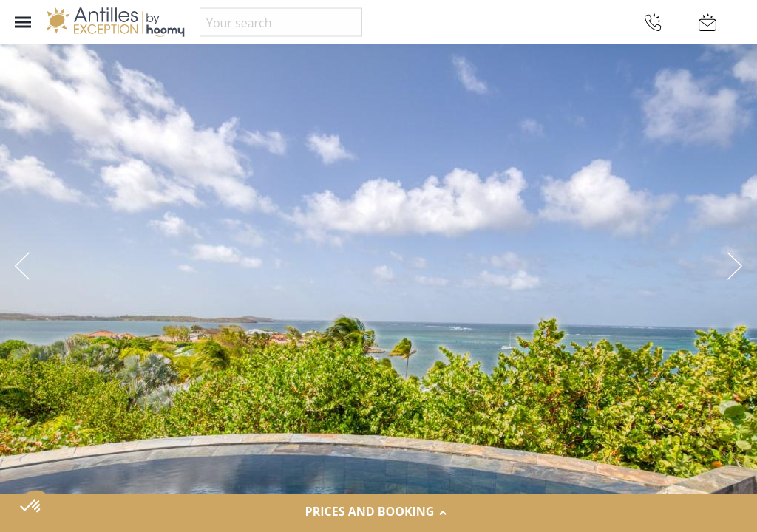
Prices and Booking (379, 512)
